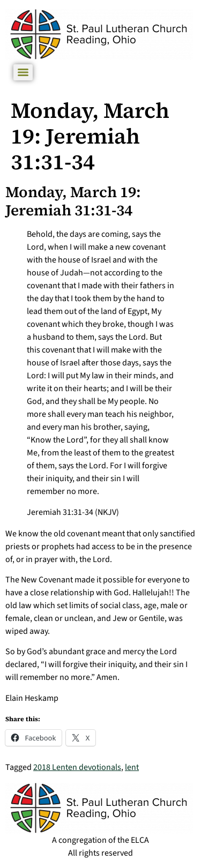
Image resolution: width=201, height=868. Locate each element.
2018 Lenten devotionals (77, 767)
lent (132, 767)
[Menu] (23, 72)
